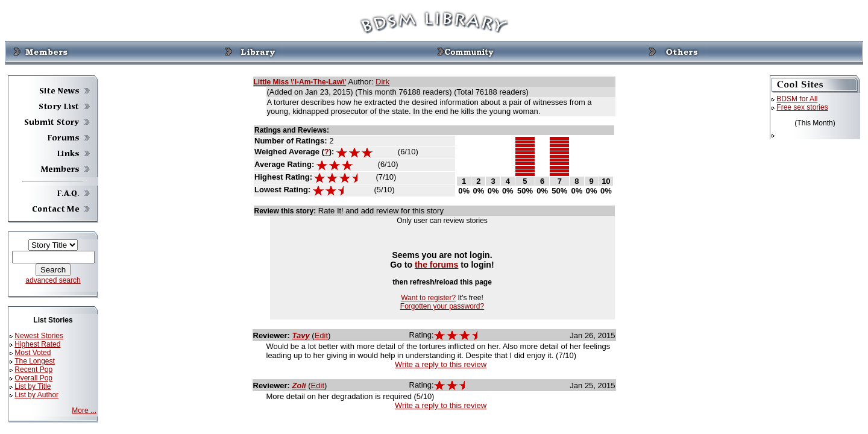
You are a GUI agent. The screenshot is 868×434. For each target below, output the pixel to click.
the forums (437, 265)
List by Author (36, 395)
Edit (321, 335)
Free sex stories (802, 107)
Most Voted (33, 353)
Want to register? (428, 298)
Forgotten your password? (442, 306)
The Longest (35, 361)
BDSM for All (797, 99)
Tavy (301, 335)
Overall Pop (33, 378)
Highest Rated (37, 344)
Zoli (299, 385)
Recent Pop (33, 370)
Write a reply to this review (441, 364)
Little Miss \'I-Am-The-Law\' (300, 82)
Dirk (382, 82)
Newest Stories (39, 336)
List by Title (33, 386)
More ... (84, 410)
